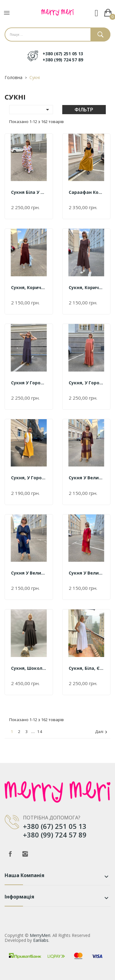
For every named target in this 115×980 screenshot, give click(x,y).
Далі (102, 732)
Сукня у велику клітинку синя (29, 573)
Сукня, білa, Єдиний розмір (86, 668)
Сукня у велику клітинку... (86, 478)
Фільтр (84, 110)
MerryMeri (40, 935)
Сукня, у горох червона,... (86, 383)
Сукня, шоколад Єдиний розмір (29, 668)
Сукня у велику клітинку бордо (86, 573)
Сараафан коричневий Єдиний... (86, 192)
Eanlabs (41, 940)
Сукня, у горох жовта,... (29, 478)
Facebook (10, 854)
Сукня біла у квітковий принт (29, 192)
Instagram (25, 854)
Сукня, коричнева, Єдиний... (29, 287)
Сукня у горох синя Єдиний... (29, 383)
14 (40, 731)
